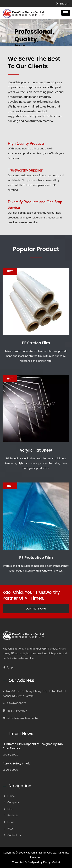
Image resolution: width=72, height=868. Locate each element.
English (65, 4)
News (11, 822)
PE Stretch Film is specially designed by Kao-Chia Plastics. (33, 746)
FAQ (10, 828)
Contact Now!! (36, 608)
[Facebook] (4, 668)
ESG (10, 809)
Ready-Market (52, 862)
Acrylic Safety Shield (17, 764)
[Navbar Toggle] (66, 13)
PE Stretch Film (36, 343)
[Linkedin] (12, 668)
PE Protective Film (36, 558)
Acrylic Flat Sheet (36, 450)
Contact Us (14, 835)
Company (13, 802)
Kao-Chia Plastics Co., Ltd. (41, 852)
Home (11, 796)
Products (13, 815)
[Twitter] (8, 668)
